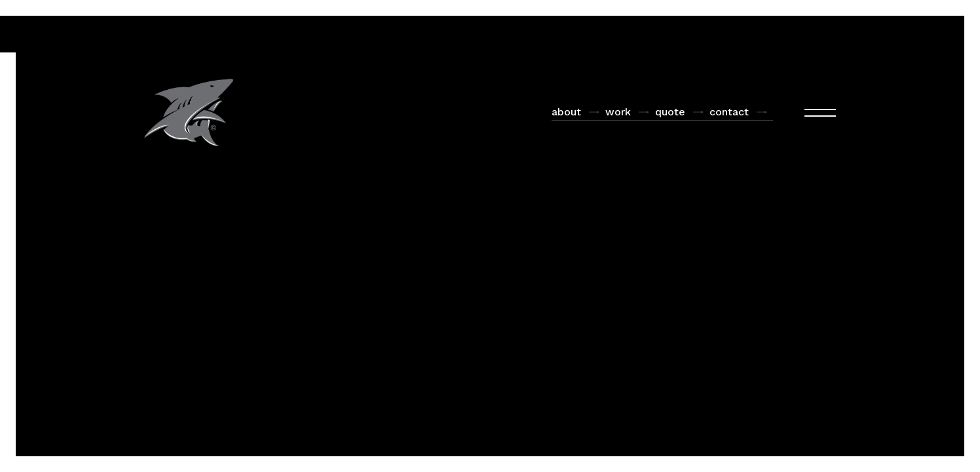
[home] (189, 112)
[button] (820, 113)
